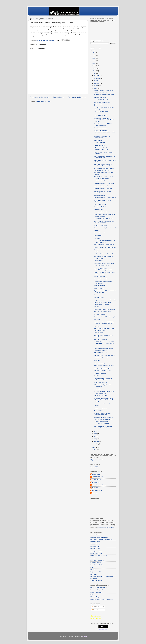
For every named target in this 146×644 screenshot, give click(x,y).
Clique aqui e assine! (96, 460)
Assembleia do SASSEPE (101, 424)
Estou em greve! (98, 333)
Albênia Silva (96, 482)
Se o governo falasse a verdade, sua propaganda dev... (104, 241)
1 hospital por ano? (99, 181)
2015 (94, 58)
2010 (94, 71)
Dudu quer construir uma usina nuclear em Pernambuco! (103, 165)
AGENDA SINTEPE (99, 143)
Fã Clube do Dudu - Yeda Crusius (103, 219)
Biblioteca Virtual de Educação (99, 537)
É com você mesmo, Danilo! (102, 266)
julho (96, 88)
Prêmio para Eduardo (100, 204)
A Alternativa (96, 474)
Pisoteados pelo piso (100, 373)
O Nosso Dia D (98, 389)
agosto (96, 86)
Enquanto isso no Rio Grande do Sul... (105, 247)
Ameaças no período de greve (102, 368)
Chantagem (97, 238)
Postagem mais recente (40, 97)
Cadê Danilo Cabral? (100, 286)
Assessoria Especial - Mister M (103, 186)
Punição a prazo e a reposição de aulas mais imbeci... (103, 91)
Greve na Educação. (100, 411)
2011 (94, 68)
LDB (92, 595)
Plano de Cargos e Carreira (98, 597)
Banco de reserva (99, 288)
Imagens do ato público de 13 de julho (105, 300)
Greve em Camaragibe (100, 339)
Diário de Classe (95, 542)
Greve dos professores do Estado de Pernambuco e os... (104, 157)
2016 (94, 56)
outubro (96, 81)
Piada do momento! (99, 276)
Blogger (85, 637)
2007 (94, 450)
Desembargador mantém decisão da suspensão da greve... (104, 115)
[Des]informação (98, 261)
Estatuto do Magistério (97, 590)
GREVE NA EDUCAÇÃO (101, 396)
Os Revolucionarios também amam (104, 95)
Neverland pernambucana (101, 233)
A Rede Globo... (98, 236)
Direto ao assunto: (99, 140)
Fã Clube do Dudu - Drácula (102, 207)
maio (96, 434)
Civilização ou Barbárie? (101, 111)
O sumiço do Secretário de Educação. (105, 317)
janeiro (96, 444)
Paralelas (93, 570)
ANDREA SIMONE (98, 477)
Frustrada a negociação (101, 408)
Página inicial (59, 97)
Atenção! (96, 230)
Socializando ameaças (100, 346)
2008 (94, 447)
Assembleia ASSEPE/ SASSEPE (103, 417)
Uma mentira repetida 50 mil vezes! (104, 263)
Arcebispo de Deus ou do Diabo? (103, 254)
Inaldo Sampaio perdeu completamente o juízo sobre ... (104, 269)
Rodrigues (95, 493)
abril (95, 436)
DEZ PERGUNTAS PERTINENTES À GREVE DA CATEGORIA (105, 169)
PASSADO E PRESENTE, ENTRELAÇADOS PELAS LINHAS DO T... (105, 132)
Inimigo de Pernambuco (97, 560)
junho (96, 431)
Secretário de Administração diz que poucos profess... (104, 215)
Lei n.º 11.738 (94, 467)
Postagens (95, 607)
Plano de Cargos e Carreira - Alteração (102, 599)
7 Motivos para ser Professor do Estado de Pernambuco (103, 420)
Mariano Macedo (97, 490)
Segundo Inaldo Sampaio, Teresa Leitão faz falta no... (103, 349)
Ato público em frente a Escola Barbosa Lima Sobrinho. (103, 303)
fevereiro (97, 441)
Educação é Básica (96, 551)
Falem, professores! (96, 553)
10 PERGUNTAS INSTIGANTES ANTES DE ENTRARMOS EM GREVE (103, 400)
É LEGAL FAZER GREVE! (101, 100)
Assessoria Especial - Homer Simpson (105, 198)
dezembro (97, 76)
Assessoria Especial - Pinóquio (103, 188)
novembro (97, 78)
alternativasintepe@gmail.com (106, 528)
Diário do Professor (96, 544)
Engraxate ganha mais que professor (104, 309)
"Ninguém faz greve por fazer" (102, 371)
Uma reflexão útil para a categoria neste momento (104, 257)
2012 (94, 66)
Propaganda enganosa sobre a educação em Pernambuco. (103, 379)
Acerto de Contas (95, 535)
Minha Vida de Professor (98, 565)
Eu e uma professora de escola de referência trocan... (104, 392)
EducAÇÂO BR (95, 546)
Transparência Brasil (96, 580)
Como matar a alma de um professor (104, 245)
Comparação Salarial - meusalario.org (101, 539)
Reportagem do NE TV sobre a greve (105, 355)
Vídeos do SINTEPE (100, 145)
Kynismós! (95, 488)
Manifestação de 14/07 (100, 279)
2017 (94, 53)
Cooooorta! (97, 295)
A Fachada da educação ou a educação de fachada (102, 149)
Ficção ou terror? (99, 298)
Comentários (96, 610)
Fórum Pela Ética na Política (99, 556)
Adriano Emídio (97, 480)
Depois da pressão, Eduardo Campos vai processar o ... (105, 329)
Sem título (97, 307)
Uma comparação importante (102, 102)
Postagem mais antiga (77, 97)
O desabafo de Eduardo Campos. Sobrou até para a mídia (103, 178)
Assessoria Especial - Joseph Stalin (104, 183)
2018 (94, 50)
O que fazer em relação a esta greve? (105, 228)
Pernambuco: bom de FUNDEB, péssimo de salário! (103, 125)
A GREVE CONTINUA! (100, 225)
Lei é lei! (96, 376)
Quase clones (98, 105)
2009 (94, 73)
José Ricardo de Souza (99, 485)
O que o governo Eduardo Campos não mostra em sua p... (104, 222)
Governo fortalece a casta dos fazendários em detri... (102, 414)
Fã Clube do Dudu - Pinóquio (102, 212)
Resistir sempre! (98, 209)
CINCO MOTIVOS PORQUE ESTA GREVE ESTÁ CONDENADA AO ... (105, 343)
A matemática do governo (101, 358)
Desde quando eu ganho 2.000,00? (104, 365)
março (96, 439)
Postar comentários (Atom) (43, 101)
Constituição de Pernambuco (99, 588)
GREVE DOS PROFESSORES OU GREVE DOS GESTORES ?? (104, 323)
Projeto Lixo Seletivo (96, 572)
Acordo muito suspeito (100, 382)
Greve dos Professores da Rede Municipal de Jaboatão (103, 427)
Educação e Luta (95, 549)
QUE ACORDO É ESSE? (101, 353)
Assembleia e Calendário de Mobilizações (102, 137)
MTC (92, 567)
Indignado (93, 558)
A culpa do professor (100, 314)
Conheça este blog (99, 363)
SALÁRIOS (97, 360)
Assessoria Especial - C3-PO (102, 195)
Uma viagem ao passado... (102, 128)
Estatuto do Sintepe (96, 592)
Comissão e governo (100, 97)
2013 (94, 63)
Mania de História (96, 563)
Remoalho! (94, 574)
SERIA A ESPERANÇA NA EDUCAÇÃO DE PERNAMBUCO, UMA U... (104, 120)
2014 (94, 61)
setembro (97, 83)
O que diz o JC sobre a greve (102, 312)
